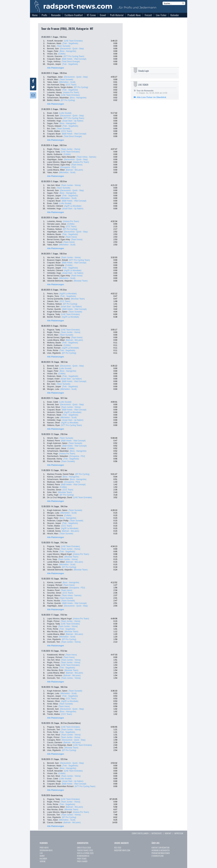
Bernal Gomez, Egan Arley (59, 165)
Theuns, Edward (54, 126)
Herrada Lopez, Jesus (57, 224)
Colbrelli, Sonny (54, 531)
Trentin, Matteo (54, 131)
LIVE (41, 853)
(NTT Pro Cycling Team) (74, 56)
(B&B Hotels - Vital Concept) (74, 59)
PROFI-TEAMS (82, 859)
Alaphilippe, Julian (55, 77)
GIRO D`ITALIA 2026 (84, 848)
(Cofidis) (62, 54)
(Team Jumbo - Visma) (70, 149)
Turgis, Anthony (54, 62)
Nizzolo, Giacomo (55, 56)
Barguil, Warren (54, 595)
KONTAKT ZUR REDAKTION (160, 848)
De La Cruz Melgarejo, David (60, 497)
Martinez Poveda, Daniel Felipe (61, 474)
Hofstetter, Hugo (54, 121)
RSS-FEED (118, 848)
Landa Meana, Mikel (56, 170)
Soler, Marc (52, 492)
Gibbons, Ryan (54, 425)
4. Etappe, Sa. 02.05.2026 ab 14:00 (152, 92)
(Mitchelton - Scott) (67, 82)
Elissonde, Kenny (55, 459)
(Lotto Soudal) (65, 113)
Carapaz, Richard (55, 242)
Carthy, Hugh (53, 495)
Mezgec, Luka (53, 198)
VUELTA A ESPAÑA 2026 (85, 853)
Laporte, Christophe (56, 265)
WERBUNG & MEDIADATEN (161, 850)
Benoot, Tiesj (53, 598)
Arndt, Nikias (53, 704)
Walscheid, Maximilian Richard (60, 786)
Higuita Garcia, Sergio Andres (60, 87)
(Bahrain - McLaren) (74, 170)
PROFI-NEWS (44, 848)
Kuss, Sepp (52, 559)
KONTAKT (168, 833)
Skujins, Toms (53, 296)
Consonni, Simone (55, 515)
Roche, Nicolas (54, 461)
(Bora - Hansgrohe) (68, 51)
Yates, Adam (53, 82)
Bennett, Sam (53, 49)
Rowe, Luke (52, 706)
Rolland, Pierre (54, 441)
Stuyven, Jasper (54, 64)
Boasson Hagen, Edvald (58, 260)
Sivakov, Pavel (53, 590)
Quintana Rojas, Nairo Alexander (61, 157)
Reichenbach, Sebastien (58, 456)
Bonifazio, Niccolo (55, 136)
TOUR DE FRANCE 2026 (85, 850)
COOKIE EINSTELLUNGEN (140, 833)
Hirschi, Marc (53, 80)
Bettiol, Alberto (53, 100)
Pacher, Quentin (54, 309)
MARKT (42, 856)
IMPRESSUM (179, 833)
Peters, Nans (53, 294)
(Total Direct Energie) (71, 62)
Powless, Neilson (55, 229)
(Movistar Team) (81, 281)
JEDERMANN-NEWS (46, 850)
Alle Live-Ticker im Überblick (152, 97)
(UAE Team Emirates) (73, 41)
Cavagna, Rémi (54, 740)
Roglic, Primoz (53, 149)
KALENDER (43, 859)
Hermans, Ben (53, 307)
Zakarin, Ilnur (53, 301)
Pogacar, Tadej (54, 95)
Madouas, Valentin (55, 482)
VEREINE (43, 861)
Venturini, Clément (55, 206)
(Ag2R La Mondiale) (73, 206)
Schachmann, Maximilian (58, 98)
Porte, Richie (53, 350)
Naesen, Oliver (54, 423)
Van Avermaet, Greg (56, 85)
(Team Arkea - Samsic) (86, 157)
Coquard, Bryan (54, 59)
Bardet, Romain (54, 317)
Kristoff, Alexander (55, 41)
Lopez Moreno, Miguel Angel (59, 162)
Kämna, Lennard (54, 477)
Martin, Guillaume (55, 154)
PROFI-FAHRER (82, 861)
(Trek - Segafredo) (70, 43)
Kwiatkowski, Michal (56, 237)
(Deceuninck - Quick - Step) (72, 49)
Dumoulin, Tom (54, 642)
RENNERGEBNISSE (83, 856)
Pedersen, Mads (54, 43)
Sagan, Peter (53, 51)
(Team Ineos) (77, 165)
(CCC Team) (71, 85)
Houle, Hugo (53, 454)
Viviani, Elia (52, 54)
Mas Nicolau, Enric (55, 557)
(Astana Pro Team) (71, 92)
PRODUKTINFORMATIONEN (161, 853)
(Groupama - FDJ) (68, 167)
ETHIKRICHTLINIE (158, 856)
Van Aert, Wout (54, 185)
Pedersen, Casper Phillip (58, 521)
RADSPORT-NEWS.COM (122, 850)
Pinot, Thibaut (53, 167)
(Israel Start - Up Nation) (73, 121)
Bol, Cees (51, 46)
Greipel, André (53, 379)
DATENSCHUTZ (157, 833)
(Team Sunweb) (63, 46)
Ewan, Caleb (53, 113)
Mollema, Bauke (54, 90)
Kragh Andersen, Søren (57, 312)
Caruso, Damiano (55, 675)
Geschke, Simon (54, 490)
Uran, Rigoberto (54, 353)
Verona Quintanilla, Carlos (58, 299)
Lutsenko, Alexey (55, 92)
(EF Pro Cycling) (81, 87)
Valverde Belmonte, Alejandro (60, 281)
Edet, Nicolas (53, 487)
